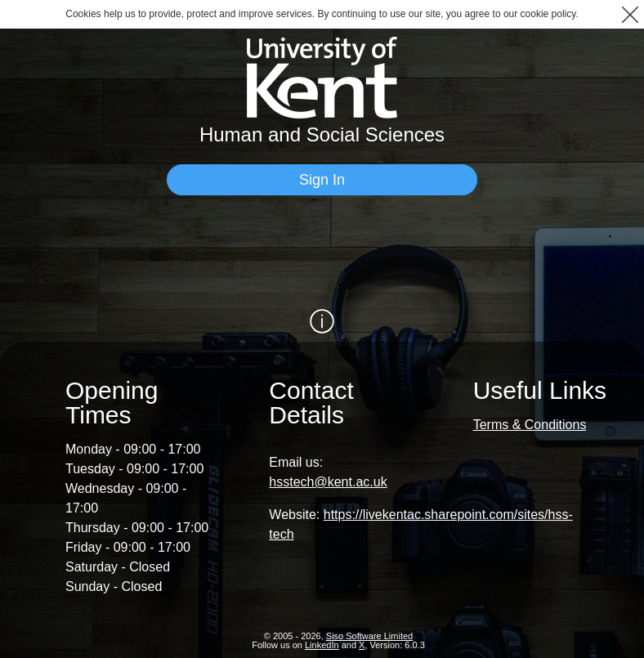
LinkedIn (322, 645)
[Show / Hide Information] (322, 321)
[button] (630, 14)
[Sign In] (322, 180)
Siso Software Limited (369, 636)
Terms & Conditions (530, 425)
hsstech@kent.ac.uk (328, 482)
